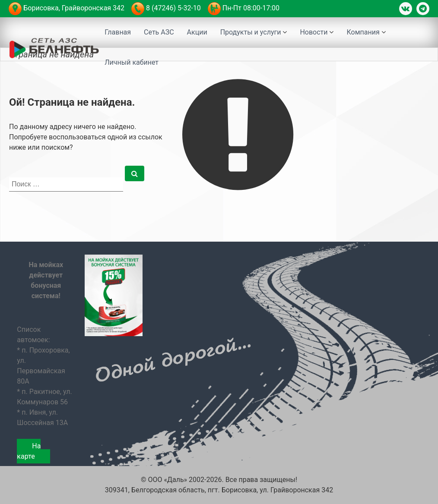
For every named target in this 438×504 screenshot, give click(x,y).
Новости (314, 32)
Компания (363, 32)
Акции (197, 32)
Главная (118, 32)
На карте (29, 451)
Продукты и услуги (251, 32)
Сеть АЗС (159, 32)
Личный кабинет (132, 62)
